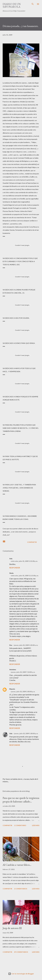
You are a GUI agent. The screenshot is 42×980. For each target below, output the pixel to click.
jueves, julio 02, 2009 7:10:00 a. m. (23, 672)
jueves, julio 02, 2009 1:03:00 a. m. (26, 645)
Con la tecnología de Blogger (21, 974)
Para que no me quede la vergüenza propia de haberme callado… (21, 800)
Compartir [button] (32, 542)
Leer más (36, 825)
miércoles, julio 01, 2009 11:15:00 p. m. (25, 576)
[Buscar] (33, 4)
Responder (15, 568)
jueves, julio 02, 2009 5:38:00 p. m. (26, 733)
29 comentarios (21, 952)
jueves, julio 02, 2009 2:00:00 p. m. (23, 692)
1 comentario (20, 825)
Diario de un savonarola (12, 5)
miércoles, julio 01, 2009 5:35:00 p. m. (24, 561)
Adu (11, 733)
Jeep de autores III (12, 928)
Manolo (12, 689)
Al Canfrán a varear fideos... (17, 865)
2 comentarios (21, 889)
